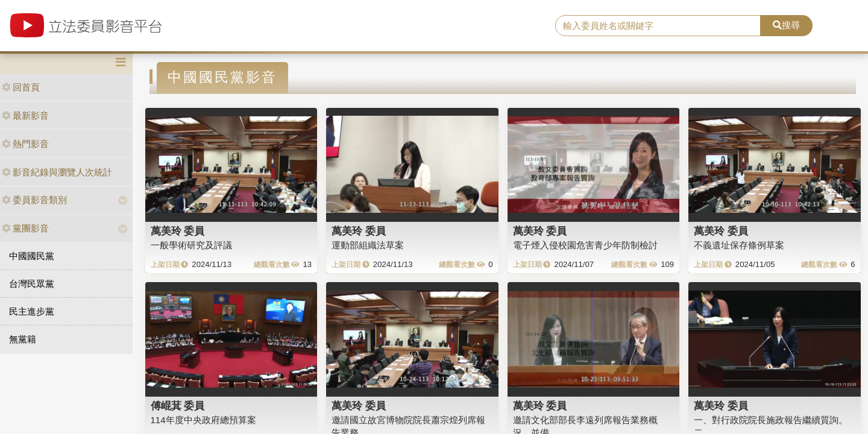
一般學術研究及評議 (191, 245)
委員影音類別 (34, 200)
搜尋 (786, 25)
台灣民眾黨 (32, 284)
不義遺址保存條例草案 (739, 245)
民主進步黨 (32, 311)
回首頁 (21, 87)
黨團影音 (25, 228)
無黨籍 (23, 339)
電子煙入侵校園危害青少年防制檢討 (585, 245)
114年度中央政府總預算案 (203, 420)
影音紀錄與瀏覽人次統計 (57, 172)
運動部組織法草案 (368, 245)
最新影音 (25, 115)
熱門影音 (25, 144)
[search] (658, 26)
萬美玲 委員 (178, 231)
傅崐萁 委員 (178, 406)
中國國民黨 (32, 256)
